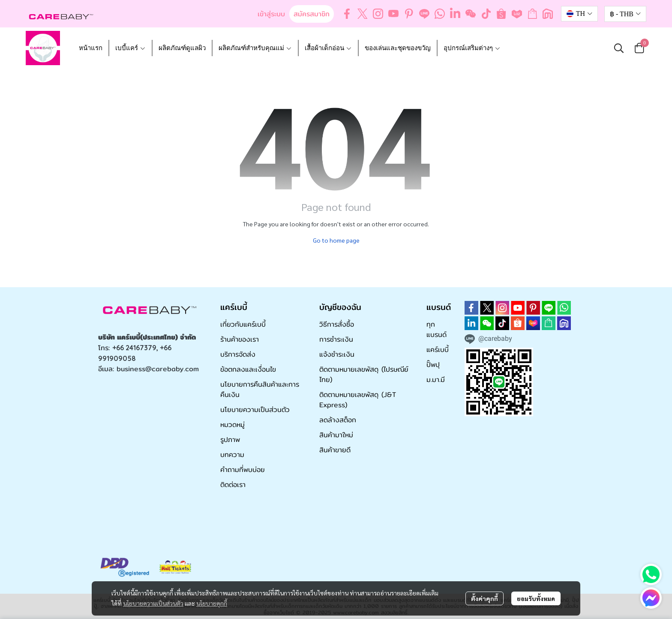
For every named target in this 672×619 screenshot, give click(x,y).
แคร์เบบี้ (438, 350)
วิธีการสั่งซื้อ (337, 324)
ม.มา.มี (436, 380)
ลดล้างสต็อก (338, 420)
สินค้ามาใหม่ (336, 435)
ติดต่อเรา (233, 485)
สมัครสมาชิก (312, 14)
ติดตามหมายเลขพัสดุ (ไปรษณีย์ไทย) (364, 374)
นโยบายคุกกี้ (212, 603)
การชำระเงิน (336, 339)
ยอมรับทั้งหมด (536, 598)
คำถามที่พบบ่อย (243, 470)
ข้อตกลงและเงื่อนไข (248, 369)
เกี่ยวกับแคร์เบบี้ (243, 324)
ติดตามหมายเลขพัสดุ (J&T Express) (358, 400)
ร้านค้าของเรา (240, 339)
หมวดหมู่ (232, 425)
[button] (579, 14)
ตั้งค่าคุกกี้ (484, 598)
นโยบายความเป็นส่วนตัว (153, 603)
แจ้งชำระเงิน (337, 354)
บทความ (232, 455)
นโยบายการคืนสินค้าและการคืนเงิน (260, 389)
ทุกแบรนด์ (436, 329)
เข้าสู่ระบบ (271, 14)
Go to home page (336, 240)
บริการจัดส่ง (238, 354)
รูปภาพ (230, 440)
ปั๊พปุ (433, 365)
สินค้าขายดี (335, 450)
